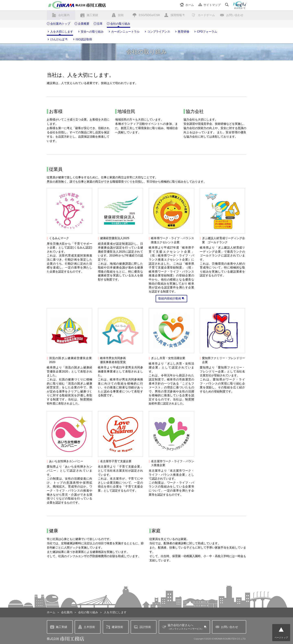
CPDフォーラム (205, 32)
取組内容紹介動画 (171, 298)
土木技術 (86, 627)
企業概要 (82, 24)
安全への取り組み (90, 32)
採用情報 (176, 15)
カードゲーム (206, 15)
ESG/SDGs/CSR (149, 15)
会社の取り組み (119, 24)
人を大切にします (60, 32)
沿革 (98, 24)
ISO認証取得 (82, 39)
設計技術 (142, 627)
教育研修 (182, 32)
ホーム (187, 5)
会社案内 (64, 15)
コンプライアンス (157, 32)
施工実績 (92, 15)
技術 (121, 15)
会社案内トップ (58, 24)
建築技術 (115, 627)
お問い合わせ (235, 15)
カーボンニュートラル (124, 32)
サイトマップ (209, 5)
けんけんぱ (57, 39)
